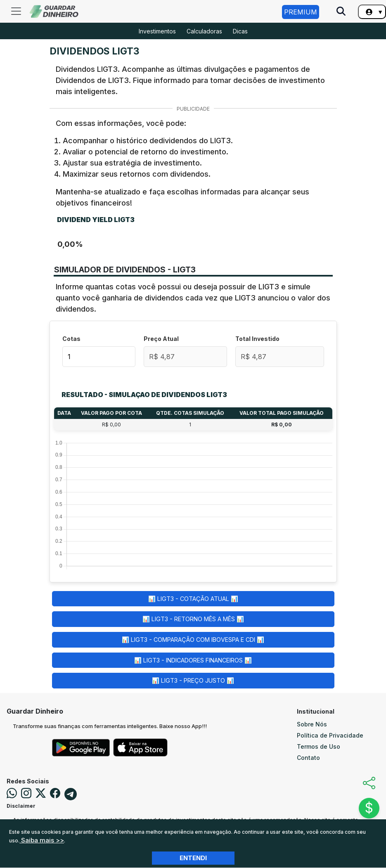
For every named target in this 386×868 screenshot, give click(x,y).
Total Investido (257, 339)
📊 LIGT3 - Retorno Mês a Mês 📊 (193, 619)
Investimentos (157, 31)
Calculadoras (204, 31)
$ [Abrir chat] (369, 808)
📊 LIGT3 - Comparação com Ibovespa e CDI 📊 (193, 640)
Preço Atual (161, 339)
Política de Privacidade (330, 735)
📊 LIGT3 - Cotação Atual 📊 (193, 599)
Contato (308, 758)
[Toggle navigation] (16, 11)
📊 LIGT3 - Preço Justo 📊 (193, 680)
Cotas (71, 339)
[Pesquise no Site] (341, 12)
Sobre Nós (312, 724)
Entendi (193, 858)
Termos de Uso (319, 746)
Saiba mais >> (42, 840)
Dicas (240, 31)
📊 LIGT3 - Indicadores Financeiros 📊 (193, 660)
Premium (301, 12)
